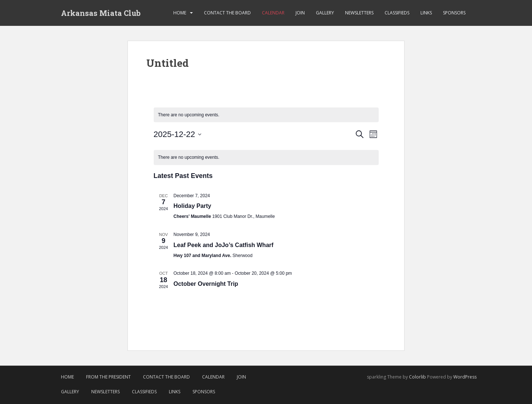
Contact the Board (227, 13)
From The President (108, 377)
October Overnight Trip (206, 284)
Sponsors (454, 13)
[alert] (266, 115)
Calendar (273, 13)
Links (426, 13)
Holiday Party (192, 206)
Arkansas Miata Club (101, 13)
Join (300, 13)
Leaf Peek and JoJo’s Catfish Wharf (224, 245)
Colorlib (417, 377)
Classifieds (397, 13)
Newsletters (359, 13)
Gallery (325, 13)
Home (180, 13)
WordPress (465, 377)
